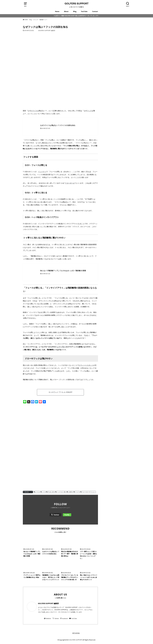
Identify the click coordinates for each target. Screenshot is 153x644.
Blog (75, 11)
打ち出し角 (51, 492)
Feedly (67, 515)
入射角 (70, 492)
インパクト (42, 172)
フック (89, 111)
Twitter (56, 515)
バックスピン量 (61, 492)
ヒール (37, 492)
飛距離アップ (28, 492)
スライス (34, 111)
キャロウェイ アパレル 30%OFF (60, 392)
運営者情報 (76, 633)
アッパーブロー (60, 347)
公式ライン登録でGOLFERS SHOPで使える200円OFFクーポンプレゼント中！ (77, 16)
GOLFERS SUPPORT (77, 3)
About (66, 11)
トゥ (43, 492)
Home (57, 11)
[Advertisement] (60, 421)
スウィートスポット (86, 365)
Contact (95, 11)
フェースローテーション (89, 492)
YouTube (84, 11)
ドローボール (70, 183)
